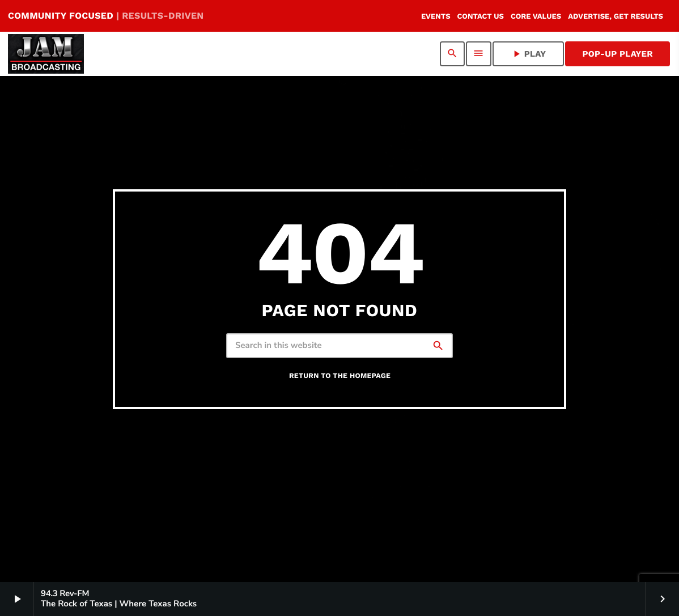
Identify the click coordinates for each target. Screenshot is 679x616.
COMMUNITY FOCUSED (106, 16)
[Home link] (46, 54)
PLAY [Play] (529, 54)
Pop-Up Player (618, 54)
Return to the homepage (340, 376)
